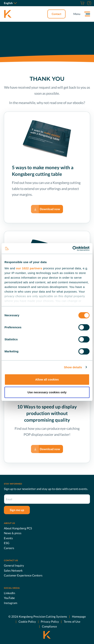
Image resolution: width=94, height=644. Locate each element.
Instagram (11, 603)
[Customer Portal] (89, 3)
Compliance (49, 626)
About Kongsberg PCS (18, 528)
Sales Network (13, 570)
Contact (56, 14)
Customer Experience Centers (23, 575)
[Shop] (82, 3)
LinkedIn (9, 593)
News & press (13, 533)
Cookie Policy (27, 621)
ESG (7, 543)
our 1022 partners (29, 268)
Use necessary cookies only (47, 392)
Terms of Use (72, 621)
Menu (77, 14)
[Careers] (77, 3)
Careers (9, 548)
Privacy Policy (50, 621)
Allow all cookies (47, 379)
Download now (50, 209)
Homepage (79, 616)
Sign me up (17, 510)
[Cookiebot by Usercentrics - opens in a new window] (72, 249)
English (10, 3)
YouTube (9, 598)
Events (8, 538)
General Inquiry (14, 565)
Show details (73, 367)
